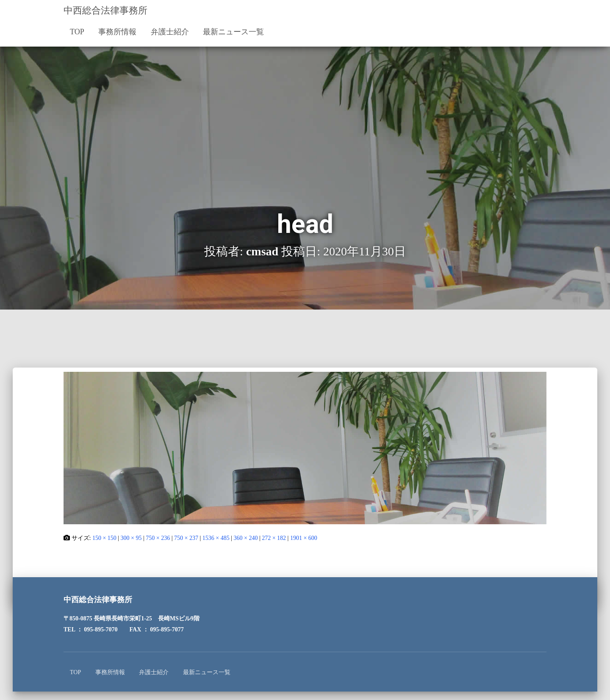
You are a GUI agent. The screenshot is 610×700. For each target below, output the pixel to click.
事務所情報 (117, 32)
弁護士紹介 (170, 32)
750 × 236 (158, 538)
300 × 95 (131, 538)
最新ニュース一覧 (233, 32)
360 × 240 (245, 538)
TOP (77, 32)
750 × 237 (186, 538)
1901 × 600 (304, 538)
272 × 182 (274, 538)
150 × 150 (104, 538)
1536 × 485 (216, 538)
